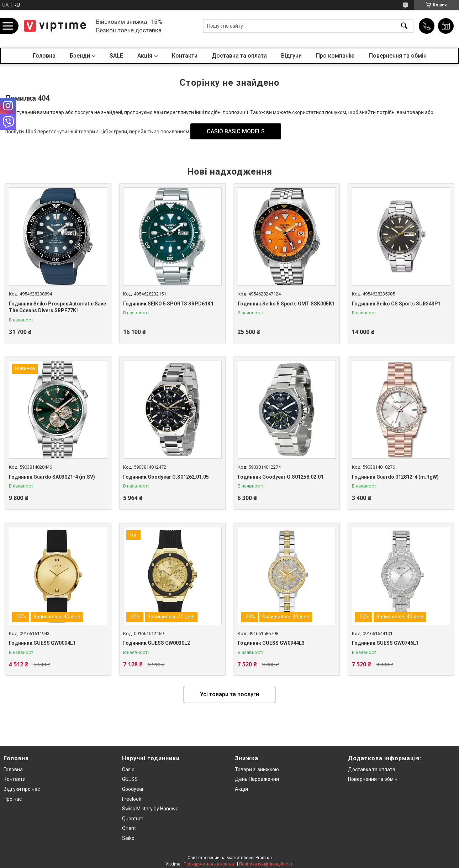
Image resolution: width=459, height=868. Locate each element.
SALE (116, 56)
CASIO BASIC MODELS (236, 131)
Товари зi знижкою (257, 770)
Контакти (185, 56)
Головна (44, 56)
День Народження (257, 779)
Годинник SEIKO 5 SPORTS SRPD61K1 (168, 304)
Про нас (13, 799)
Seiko (128, 838)
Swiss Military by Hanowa (150, 809)
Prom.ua (264, 858)
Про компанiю (335, 56)
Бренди (80, 56)
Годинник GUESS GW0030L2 (157, 643)
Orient (129, 828)
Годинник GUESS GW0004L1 (42, 643)
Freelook (132, 799)
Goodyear (133, 789)
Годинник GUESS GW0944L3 (271, 643)
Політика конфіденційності (266, 864)
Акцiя (145, 56)
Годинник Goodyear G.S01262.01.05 (166, 477)
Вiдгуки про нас (22, 789)
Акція (241, 789)
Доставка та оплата (239, 56)
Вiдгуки (291, 56)
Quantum (133, 819)
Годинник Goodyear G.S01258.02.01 (281, 477)
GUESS (130, 779)
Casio (128, 770)
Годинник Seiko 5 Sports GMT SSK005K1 (286, 304)
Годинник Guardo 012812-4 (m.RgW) (395, 477)
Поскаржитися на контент (210, 864)
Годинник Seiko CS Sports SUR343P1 (396, 304)
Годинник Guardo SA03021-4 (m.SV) (52, 477)
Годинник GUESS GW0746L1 (385, 643)
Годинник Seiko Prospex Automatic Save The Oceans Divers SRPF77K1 (57, 307)
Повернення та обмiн (373, 779)
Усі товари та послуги (229, 694)
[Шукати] (404, 26)
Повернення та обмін (398, 56)
